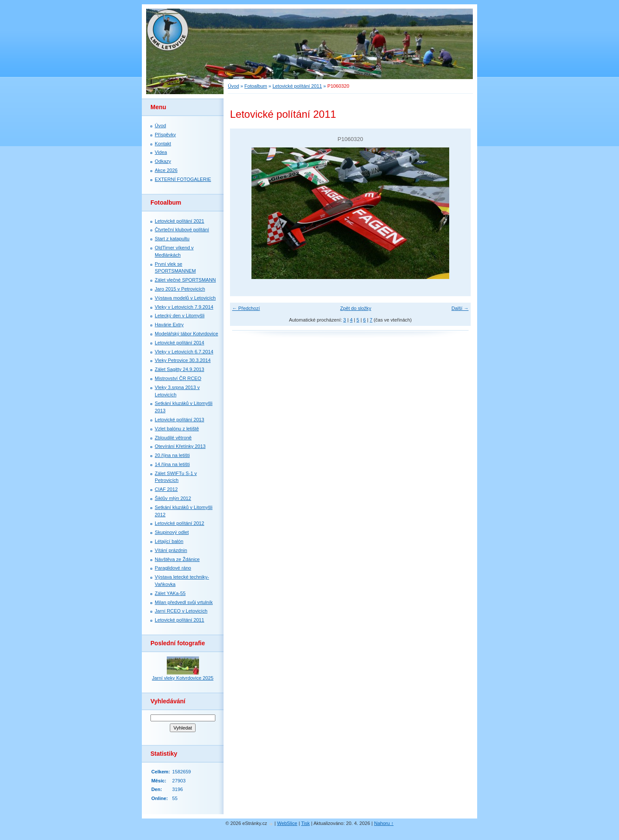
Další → (460, 308)
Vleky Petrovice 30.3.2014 (183, 360)
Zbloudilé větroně (173, 438)
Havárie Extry (169, 325)
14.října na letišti (172, 464)
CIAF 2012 (166, 489)
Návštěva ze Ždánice (177, 559)
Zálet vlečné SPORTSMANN (185, 280)
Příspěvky (165, 135)
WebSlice (287, 823)
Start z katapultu (172, 239)
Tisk (306, 823)
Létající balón (169, 541)
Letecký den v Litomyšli (180, 316)
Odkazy (163, 161)
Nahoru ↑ (384, 823)
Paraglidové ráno (173, 568)
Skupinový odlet (172, 532)
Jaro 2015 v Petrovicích (180, 289)
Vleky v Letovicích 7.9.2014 (184, 307)
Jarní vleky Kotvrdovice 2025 (182, 678)
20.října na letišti (172, 455)
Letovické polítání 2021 (179, 221)
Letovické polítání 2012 (179, 523)
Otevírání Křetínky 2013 (180, 446)
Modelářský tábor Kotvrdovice (186, 334)
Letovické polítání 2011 (297, 86)
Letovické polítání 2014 (179, 343)
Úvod (233, 86)
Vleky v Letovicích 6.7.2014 (184, 352)
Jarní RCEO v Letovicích (181, 611)
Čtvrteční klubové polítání (182, 230)
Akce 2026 (166, 170)
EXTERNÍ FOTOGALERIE (183, 179)
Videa (161, 152)
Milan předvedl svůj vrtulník (184, 602)
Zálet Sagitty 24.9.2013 (179, 369)
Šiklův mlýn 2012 (173, 498)
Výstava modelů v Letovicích (185, 298)
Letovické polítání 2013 (179, 420)
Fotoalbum (256, 86)
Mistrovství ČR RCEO (178, 378)
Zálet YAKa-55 (170, 593)
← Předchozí (246, 308)
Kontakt (163, 144)
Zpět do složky (355, 308)
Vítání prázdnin (171, 550)
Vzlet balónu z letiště (177, 429)
